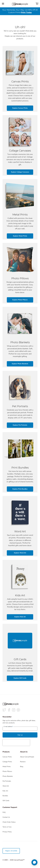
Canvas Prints (7, 757)
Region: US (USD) (11, 851)
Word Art (6, 786)
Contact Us (6, 817)
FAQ (4, 812)
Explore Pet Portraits (20, 425)
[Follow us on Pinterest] (18, 710)
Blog (22, 767)
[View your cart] (37, 4)
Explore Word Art (20, 553)
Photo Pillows (7, 771)
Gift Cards (6, 801)
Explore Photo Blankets (20, 364)
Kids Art (5, 791)
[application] (34, 862)
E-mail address (8, 727)
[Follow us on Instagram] (14, 710)
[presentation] (16, 743)
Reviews (23, 762)
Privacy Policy (7, 832)
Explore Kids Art (20, 617)
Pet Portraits (7, 781)
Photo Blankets (8, 776)
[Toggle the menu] (3, 4)
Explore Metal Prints (20, 236)
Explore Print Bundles (20, 489)
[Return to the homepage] (20, 4)
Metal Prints (7, 767)
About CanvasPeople (27, 757)
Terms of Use (7, 827)
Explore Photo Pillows (20, 300)
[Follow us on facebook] (9, 710)
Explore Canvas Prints (20, 108)
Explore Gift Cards (20, 678)
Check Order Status (9, 822)
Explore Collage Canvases (20, 172)
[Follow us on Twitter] (4, 710)
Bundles (5, 796)
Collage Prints (7, 762)
